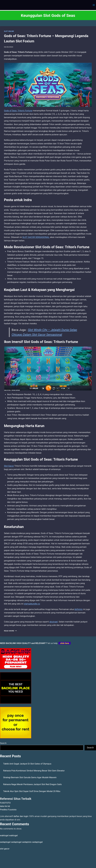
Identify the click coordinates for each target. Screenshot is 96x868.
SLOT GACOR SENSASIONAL (36, 237)
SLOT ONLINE (9, 31)
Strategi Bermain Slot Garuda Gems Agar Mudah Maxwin (30, 777)
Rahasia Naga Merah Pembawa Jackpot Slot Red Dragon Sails (32, 784)
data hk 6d (5, 806)
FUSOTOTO (5, 803)
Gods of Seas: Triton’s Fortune (18, 111)
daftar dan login (21, 816)
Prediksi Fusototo (8, 810)
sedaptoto (27, 842)
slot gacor (5, 849)
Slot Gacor (9, 466)
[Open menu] (94, 5)
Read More (10, 631)
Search (3, 743)
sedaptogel (5, 842)
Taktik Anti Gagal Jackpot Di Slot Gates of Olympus (27, 764)
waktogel (4, 835)
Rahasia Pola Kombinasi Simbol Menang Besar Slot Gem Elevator (34, 771)
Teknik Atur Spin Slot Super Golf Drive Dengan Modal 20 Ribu (32, 791)
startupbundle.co (32, 604)
